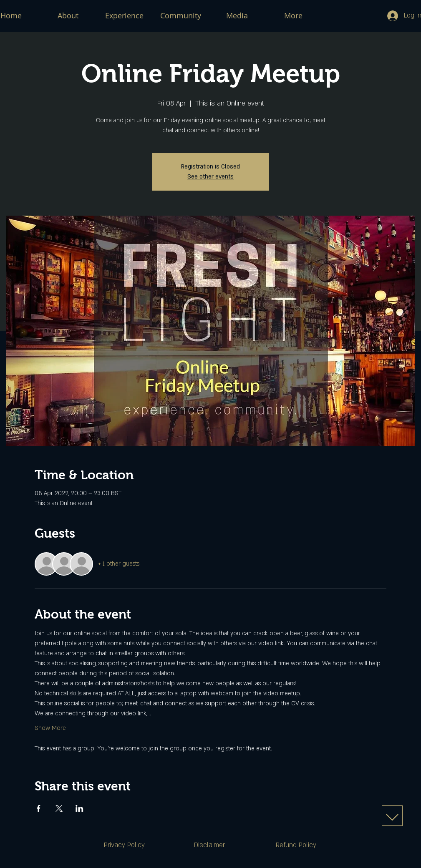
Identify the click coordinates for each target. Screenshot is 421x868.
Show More (50, 728)
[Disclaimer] (209, 845)
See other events (210, 177)
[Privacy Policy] (124, 845)
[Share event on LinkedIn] (79, 808)
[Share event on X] (59, 808)
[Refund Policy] (296, 845)
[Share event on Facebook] (39, 808)
